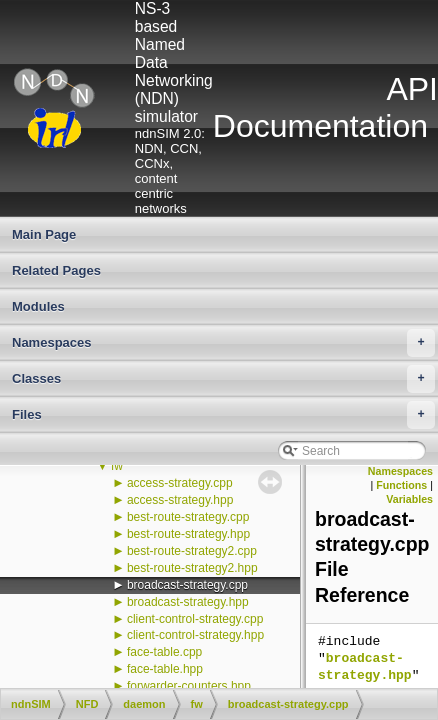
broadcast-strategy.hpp (188, 602)
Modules (38, 306)
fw (117, 466)
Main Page (44, 234)
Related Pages (56, 270)
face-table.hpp (165, 669)
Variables (409, 499)
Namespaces (223, 343)
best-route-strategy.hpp (188, 534)
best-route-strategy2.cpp (192, 551)
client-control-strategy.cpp (195, 619)
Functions (401, 485)
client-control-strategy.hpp (195, 635)
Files (223, 415)
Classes (223, 379)
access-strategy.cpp (180, 483)
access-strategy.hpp (180, 500)
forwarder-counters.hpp (189, 686)
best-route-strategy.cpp (188, 517)
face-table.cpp (164, 652)
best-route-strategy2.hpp (192, 568)
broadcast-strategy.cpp (187, 585)
